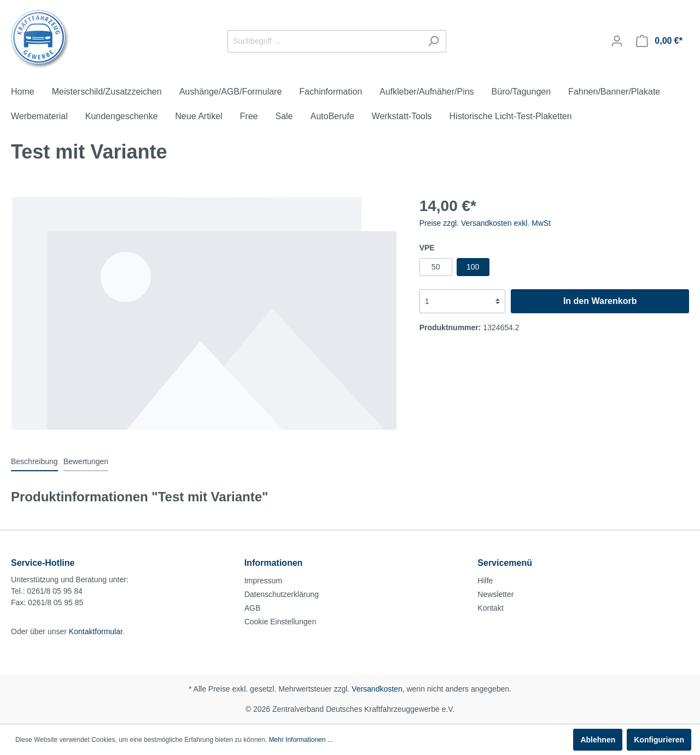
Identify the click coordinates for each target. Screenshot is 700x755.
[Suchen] (433, 41)
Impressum (263, 581)
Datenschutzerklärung (282, 594)
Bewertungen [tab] (86, 461)
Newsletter (495, 594)
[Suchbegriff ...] (324, 41)
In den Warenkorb (600, 301)
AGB (253, 608)
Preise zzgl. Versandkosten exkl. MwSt (485, 223)
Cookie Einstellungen (281, 622)
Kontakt (490, 608)
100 (473, 267)
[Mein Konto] (617, 41)
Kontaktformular (96, 631)
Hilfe (485, 581)
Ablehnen (598, 740)
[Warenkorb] (659, 41)
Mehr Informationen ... (301, 740)
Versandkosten (377, 689)
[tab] (34, 461)
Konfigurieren (659, 740)
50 (436, 267)
